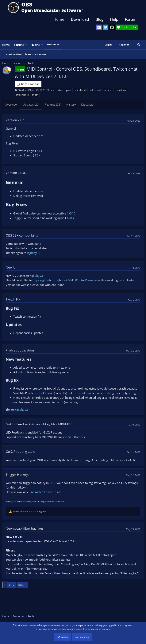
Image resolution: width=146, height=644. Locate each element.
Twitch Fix (13, 299)
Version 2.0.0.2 (17, 173)
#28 (69, 218)
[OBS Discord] (99, 27)
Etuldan (22, 90)
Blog (100, 19)
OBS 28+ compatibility (22, 235)
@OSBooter (75, 437)
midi (91, 90)
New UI (11, 267)
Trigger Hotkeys (17, 475)
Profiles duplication (20, 350)
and (30, 511)
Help (114, 19)
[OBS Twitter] (106, 27)
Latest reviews (13, 54)
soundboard (122, 90)
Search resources (35, 54)
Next (21, 585)
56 (38, 151)
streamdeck (22, 95)
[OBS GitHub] (112, 27)
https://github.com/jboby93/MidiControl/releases (65, 280)
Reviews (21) (53, 104)
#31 (71, 213)
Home (59, 19)
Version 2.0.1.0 (17, 120)
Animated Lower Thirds (46, 492)
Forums (19, 45)
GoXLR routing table (20, 452)
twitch (35, 95)
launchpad (80, 90)
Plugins (35, 45)
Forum (131, 19)
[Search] (139, 45)
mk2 (99, 90)
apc (53, 90)
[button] (26, 45)
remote (108, 90)
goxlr (69, 90)
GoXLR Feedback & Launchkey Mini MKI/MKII (39, 424)
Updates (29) (31, 104)
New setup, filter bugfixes (25, 528)
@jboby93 (34, 253)
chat (60, 90)
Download (80, 19)
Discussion (88, 104)
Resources (53, 44)
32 (36, 155)
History (71, 104)
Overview (11, 104)
